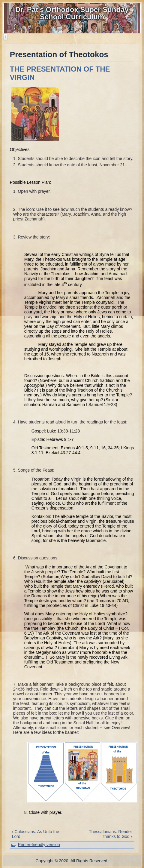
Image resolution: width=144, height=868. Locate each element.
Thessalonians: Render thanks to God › (110, 834)
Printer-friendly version (39, 845)
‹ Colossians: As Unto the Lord (36, 834)
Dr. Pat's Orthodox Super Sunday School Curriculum (72, 13)
